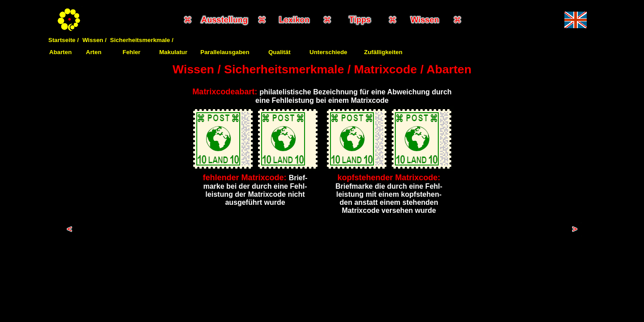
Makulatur (173, 52)
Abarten (60, 52)
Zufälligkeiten (383, 52)
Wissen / (94, 40)
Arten (94, 52)
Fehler (131, 52)
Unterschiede (328, 52)
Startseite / (64, 40)
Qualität (280, 52)
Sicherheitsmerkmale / (142, 40)
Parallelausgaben (225, 52)
